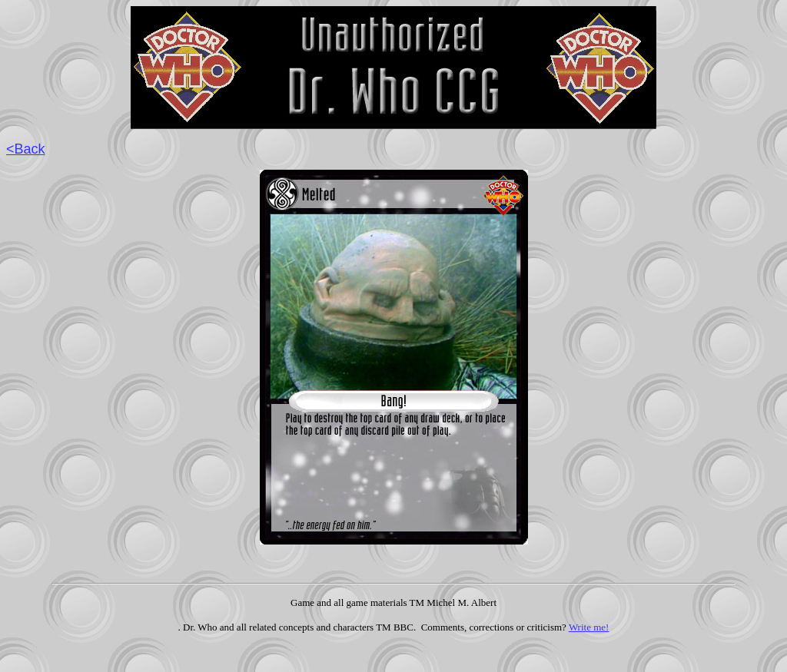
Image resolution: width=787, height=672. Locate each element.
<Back (26, 149)
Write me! (589, 627)
